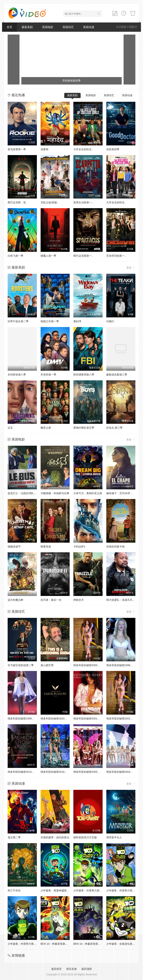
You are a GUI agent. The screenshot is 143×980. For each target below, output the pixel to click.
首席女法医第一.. (83, 202)
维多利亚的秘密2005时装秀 (89, 772)
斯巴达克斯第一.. (83, 256)
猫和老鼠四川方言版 (85, 837)
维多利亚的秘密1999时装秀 (24, 719)
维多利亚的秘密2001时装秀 (89, 719)
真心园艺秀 (47, 665)
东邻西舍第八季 (17, 375)
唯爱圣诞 (46, 547)
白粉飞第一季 (15, 256)
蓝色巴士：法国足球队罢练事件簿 (27, 493)
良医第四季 (113, 149)
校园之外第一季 (50, 321)
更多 (131, 268)
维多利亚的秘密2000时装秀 (89, 665)
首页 (9, 27)
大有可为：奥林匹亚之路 (88, 493)
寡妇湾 (77, 321)
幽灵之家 (46, 428)
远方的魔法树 (15, 600)
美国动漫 (89, 27)
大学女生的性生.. (83, 149)
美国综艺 (68, 27)
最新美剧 (27, 27)
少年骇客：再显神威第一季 (56, 890)
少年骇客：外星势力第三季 (122, 890)
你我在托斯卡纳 (115, 547)
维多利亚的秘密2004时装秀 (122, 772)
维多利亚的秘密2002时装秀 (122, 719)
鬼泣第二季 (14, 837)
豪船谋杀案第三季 (117, 375)
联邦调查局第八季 (84, 375)
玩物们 (110, 321)
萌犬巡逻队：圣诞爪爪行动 (122, 600)
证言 (10, 428)
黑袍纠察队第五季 (84, 428)
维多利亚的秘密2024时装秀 (57, 719)
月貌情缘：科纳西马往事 (55, 493)
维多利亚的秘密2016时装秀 (57, 772)
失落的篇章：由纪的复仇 (55, 837)
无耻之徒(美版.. (50, 202)
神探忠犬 (79, 600)
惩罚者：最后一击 (51, 600)
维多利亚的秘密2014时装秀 (24, 772)
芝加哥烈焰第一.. (116, 256)
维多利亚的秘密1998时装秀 (122, 665)
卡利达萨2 (79, 547)
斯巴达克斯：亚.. (18, 202)
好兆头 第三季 (115, 428)
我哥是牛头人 (114, 837)
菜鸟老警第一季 (17, 149)
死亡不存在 (14, 890)
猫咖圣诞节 (14, 547)
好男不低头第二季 (18, 321)
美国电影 (48, 27)
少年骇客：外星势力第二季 (89, 890)
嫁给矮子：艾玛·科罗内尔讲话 (124, 493)
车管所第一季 (48, 375)
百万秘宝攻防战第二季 (21, 665)
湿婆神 (45, 149)
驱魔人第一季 (48, 256)
